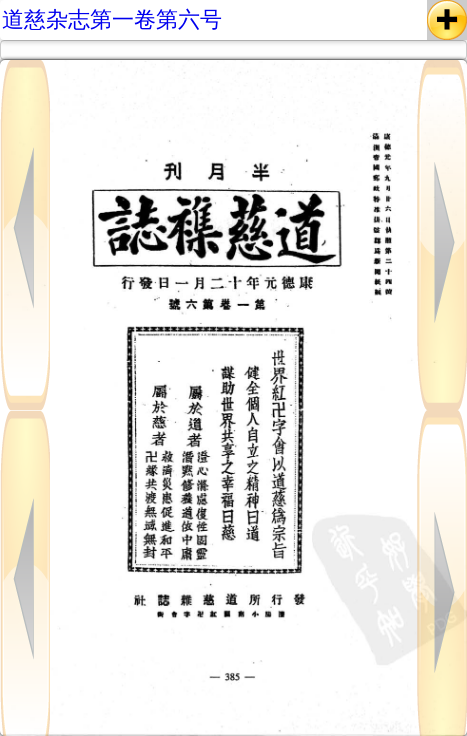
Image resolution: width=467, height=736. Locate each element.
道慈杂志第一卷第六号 (112, 19)
